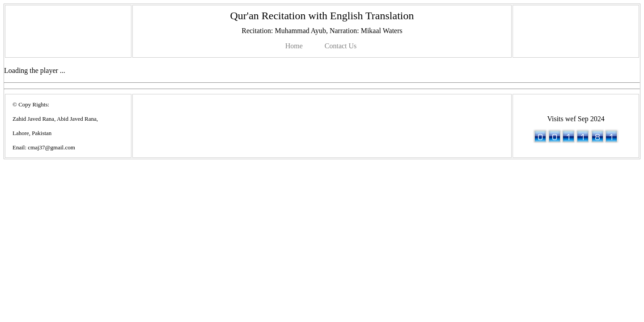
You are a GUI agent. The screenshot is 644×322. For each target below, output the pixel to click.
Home (294, 46)
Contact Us (341, 46)
